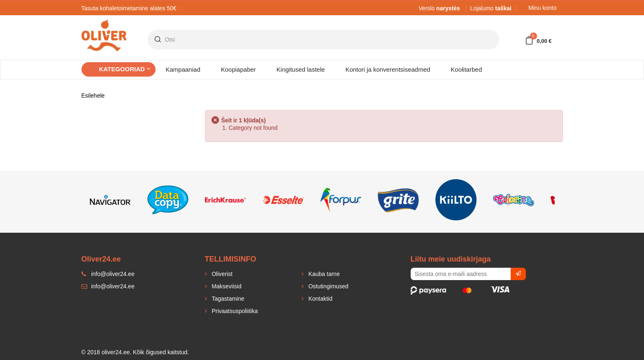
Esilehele (93, 96)
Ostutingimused (328, 286)
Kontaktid (320, 299)
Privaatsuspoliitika (234, 311)
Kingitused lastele (301, 69)
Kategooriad (125, 69)
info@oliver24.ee (108, 286)
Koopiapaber (238, 69)
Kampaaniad (183, 69)
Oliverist (221, 274)
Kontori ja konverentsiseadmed (388, 69)
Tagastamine (227, 299)
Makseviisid (226, 286)
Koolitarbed (466, 69)
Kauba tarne (323, 274)
